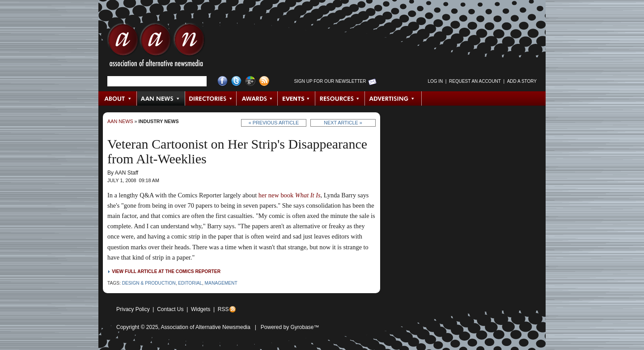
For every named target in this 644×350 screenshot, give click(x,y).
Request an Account (475, 81)
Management (221, 283)
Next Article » (343, 123)
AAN (156, 47)
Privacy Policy (133, 309)
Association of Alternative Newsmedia (206, 327)
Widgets (201, 309)
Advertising (393, 98)
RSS (223, 309)
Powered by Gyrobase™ (290, 327)
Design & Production (149, 283)
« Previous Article (274, 123)
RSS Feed (264, 81)
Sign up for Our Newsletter (330, 81)
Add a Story (522, 81)
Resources (340, 98)
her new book (290, 195)
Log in (435, 81)
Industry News (159, 121)
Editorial (190, 283)
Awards (257, 98)
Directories (211, 98)
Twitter (236, 81)
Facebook (222, 81)
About (118, 98)
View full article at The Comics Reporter (166, 271)
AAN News (161, 98)
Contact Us (170, 309)
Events (297, 98)
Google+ (250, 81)
